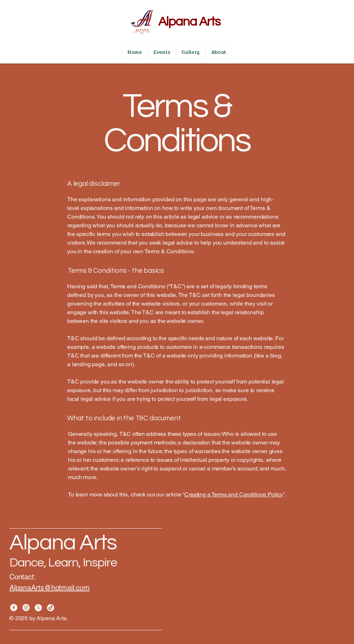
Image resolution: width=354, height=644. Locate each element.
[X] (38, 608)
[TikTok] (51, 608)
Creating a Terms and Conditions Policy (234, 494)
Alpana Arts (189, 22)
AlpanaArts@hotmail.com (49, 588)
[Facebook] (14, 608)
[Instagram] (26, 608)
